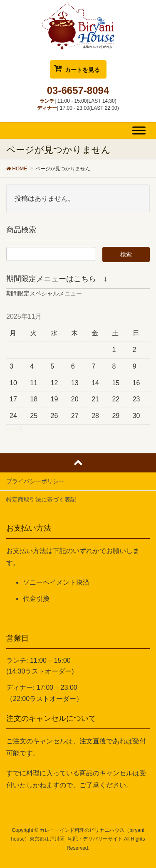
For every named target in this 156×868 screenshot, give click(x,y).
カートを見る (82, 70)
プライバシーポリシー (35, 481)
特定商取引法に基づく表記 (41, 499)
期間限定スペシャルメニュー (44, 293)
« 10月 (15, 429)
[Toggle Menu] (139, 130)
